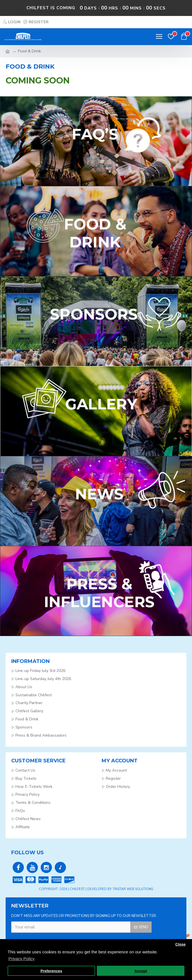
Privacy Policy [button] (21, 959)
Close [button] (180, 944)
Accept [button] (141, 971)
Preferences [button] (51, 971)
